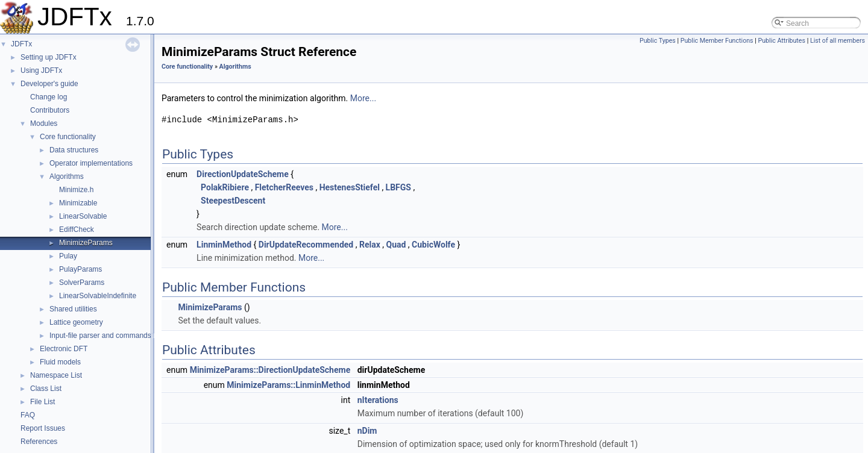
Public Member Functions (717, 41)
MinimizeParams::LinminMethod (288, 385)
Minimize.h (76, 190)
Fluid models (60, 362)
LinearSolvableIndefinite (98, 296)
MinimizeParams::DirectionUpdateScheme (270, 370)
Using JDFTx (41, 70)
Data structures (74, 150)
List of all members (838, 41)
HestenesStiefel (350, 187)
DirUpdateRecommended (306, 245)
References (39, 442)
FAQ (28, 415)
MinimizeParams (86, 243)
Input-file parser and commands (100, 336)
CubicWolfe (433, 245)
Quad (396, 245)
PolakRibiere (225, 187)
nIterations (378, 400)
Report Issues (43, 428)
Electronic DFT (64, 349)
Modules (44, 123)
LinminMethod (224, 245)
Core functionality (68, 137)
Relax (370, 245)
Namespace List (56, 375)
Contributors (50, 110)
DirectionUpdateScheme (243, 174)
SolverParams (82, 283)
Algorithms (67, 177)
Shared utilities (73, 309)
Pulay (68, 256)
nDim (367, 431)
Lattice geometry (76, 322)
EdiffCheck (77, 230)
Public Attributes (782, 41)
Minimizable (78, 203)
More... (363, 98)
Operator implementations (91, 163)
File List (42, 402)
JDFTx (21, 44)
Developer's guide (49, 84)
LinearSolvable (83, 216)
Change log (49, 97)
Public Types (658, 41)
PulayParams (80, 269)
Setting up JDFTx (49, 57)
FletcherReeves (284, 187)
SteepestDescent (233, 201)
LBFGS (398, 187)
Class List (46, 389)
